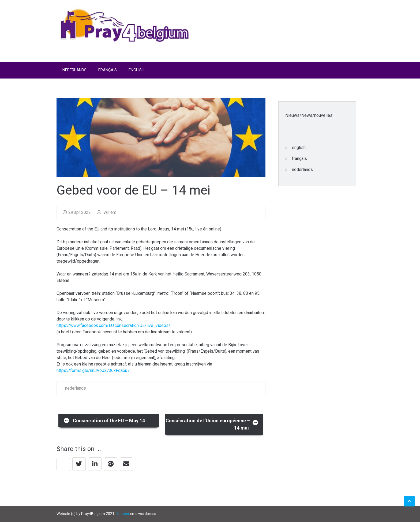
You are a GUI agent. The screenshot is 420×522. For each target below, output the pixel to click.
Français (108, 70)
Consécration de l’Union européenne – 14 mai (212, 424)
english (299, 148)
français (299, 159)
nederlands (76, 388)
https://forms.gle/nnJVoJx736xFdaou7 (93, 370)
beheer (123, 514)
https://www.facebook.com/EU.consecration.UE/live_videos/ (113, 325)
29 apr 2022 (77, 212)
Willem (107, 212)
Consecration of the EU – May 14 (104, 420)
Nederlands (74, 70)
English (136, 70)
